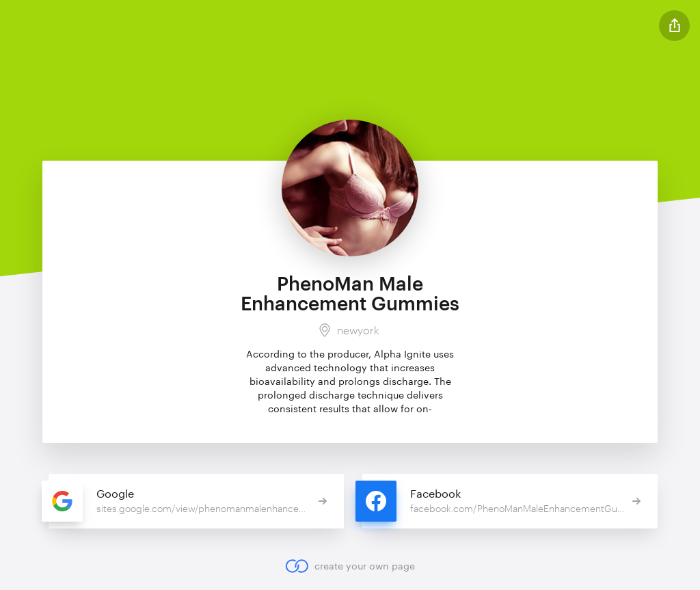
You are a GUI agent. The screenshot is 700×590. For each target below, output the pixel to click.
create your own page (350, 566)
